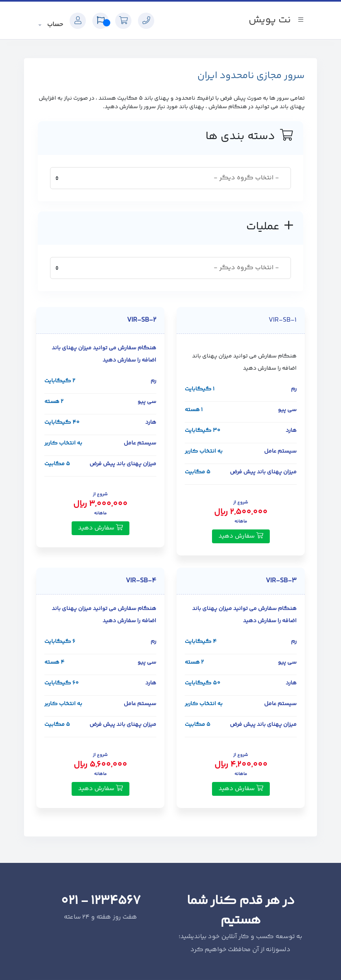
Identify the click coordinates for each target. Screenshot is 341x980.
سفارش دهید (241, 536)
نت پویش (270, 20)
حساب (54, 25)
